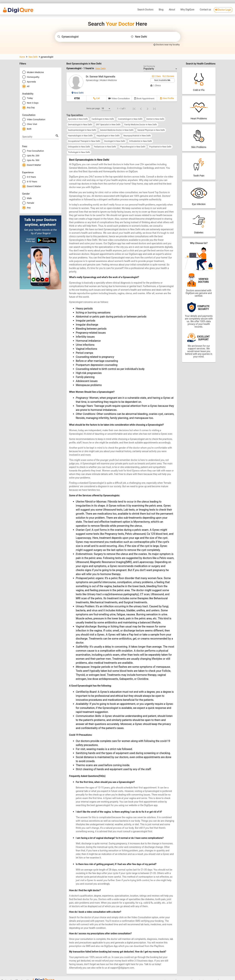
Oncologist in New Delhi (115, 136)
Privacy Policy (227, 976)
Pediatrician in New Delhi (105, 142)
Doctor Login (223, 5)
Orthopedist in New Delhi (79, 142)
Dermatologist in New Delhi (80, 119)
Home (23, 52)
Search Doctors (145, 4)
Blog (161, 4)
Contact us (205, 4)
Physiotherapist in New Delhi (133, 142)
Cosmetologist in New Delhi (130, 114)
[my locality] (167, 39)
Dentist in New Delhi (155, 114)
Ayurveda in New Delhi (78, 114)
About (172, 4)
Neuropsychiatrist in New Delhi (137, 130)
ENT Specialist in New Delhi (108, 119)
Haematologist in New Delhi (80, 130)
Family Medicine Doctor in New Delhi (141, 119)
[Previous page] (141, 103)
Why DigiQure (187, 4)
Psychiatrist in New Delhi (160, 142)
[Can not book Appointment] (144, 93)
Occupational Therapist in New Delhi (84, 136)
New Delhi (33, 52)
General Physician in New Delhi (151, 125)
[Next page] (148, 103)
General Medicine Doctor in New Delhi (117, 125)
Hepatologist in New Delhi (108, 130)
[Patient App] (199, 76)
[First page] (134, 103)
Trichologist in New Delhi (79, 147)
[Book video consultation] (119, 93)
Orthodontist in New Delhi (141, 136)
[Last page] (154, 103)
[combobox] (95, 32)
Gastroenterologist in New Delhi (82, 125)
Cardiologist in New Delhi (103, 114)
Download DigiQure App (205, 976)
